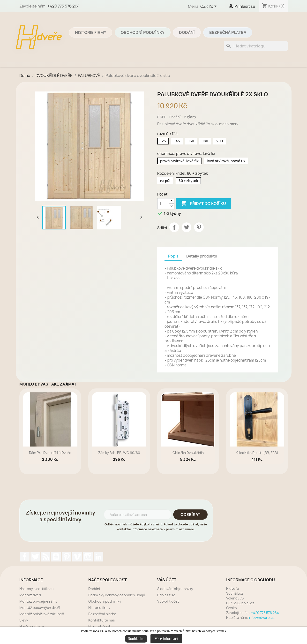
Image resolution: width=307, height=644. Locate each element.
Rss (46, 557)
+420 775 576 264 (64, 6)
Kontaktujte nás (102, 620)
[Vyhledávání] (256, 46)
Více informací (166, 639)
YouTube (56, 557)
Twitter (35, 557)
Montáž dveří (30, 595)
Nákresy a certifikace (37, 589)
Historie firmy (91, 32)
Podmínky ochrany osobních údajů (117, 595)
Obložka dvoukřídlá (188, 453)
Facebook (25, 557)
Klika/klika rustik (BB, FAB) (257, 453)
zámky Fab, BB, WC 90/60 (119, 453)
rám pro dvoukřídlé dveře (50, 453)
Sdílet (174, 227)
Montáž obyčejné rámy (38, 601)
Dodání (187, 32)
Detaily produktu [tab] (202, 256)
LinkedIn (98, 557)
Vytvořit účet (168, 601)
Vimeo (77, 557)
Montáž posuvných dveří (40, 608)
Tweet (187, 227)
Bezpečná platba (228, 32)
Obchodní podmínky (143, 32)
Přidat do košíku (203, 204)
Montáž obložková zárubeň (42, 614)
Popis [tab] (173, 256)
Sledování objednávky (175, 589)
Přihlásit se (166, 595)
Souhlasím (136, 639)
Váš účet (167, 580)
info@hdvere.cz (262, 617)
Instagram (88, 557)
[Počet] (163, 204)
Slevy (24, 620)
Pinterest (199, 227)
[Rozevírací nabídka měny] (209, 7)
